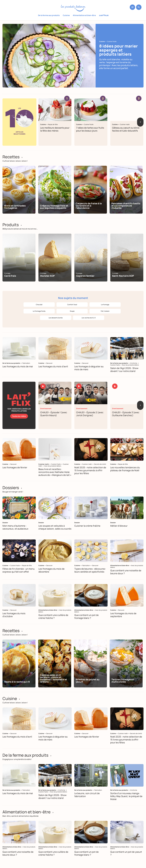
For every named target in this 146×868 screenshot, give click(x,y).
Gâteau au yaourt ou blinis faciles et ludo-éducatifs (126, 129)
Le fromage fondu (39, 311)
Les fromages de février (15, 467)
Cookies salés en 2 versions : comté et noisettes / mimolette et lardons (54, 678)
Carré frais (10, 276)
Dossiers (12, 488)
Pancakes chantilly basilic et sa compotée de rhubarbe (126, 206)
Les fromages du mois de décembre (51, 570)
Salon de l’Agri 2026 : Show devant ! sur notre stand (124, 370)
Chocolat (39, 305)
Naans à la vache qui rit (17, 682)
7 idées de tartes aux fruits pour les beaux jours (90, 129)
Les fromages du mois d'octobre (14, 615)
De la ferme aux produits (49, 15)
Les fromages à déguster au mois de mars (89, 368)
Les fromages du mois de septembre (123, 615)
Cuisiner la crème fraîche (87, 526)
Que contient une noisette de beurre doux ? (126, 572)
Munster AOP (47, 276)
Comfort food (72, 305)
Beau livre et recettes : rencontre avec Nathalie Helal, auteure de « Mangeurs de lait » (55, 472)
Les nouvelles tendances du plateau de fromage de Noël (125, 469)
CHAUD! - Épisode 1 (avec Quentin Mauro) (54, 414)
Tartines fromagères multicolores (123, 681)
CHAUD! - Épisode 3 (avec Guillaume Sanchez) (126, 414)
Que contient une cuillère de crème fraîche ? (53, 617)
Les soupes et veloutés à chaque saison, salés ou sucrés (55, 527)
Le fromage (105, 305)
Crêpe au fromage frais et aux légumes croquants (54, 207)
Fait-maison (105, 311)
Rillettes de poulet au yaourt (88, 681)
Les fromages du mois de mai (18, 366)
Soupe (72, 311)
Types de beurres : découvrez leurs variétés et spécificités (90, 570)
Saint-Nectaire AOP (123, 276)
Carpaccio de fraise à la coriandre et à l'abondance (89, 206)
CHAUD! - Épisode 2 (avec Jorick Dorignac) (90, 414)
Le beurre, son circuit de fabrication (87, 795)
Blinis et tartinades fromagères (15, 207)
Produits (12, 225)
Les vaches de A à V (89, 318)
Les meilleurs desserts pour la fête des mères (55, 129)
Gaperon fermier (85, 276)
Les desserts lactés (56, 318)
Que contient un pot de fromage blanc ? (87, 617)
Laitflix (104, 15)
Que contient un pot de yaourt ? (126, 853)
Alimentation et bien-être (84, 15)
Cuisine (66, 15)
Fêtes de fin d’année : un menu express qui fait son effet (19, 570)
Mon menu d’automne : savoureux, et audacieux (15, 527)
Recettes (13, 157)
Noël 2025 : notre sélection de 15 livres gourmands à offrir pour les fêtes (90, 470)
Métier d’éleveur (119, 526)
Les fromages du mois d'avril (53, 366)
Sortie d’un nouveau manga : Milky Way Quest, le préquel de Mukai (126, 796)
